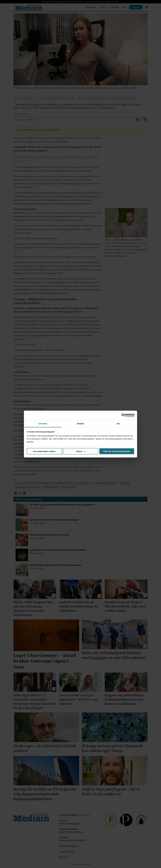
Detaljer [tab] (80, 423)
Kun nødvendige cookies (44, 451)
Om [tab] (118, 423)
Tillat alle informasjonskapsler (117, 451)
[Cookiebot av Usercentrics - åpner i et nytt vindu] (123, 415)
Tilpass (81, 451)
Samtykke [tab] (43, 423)
